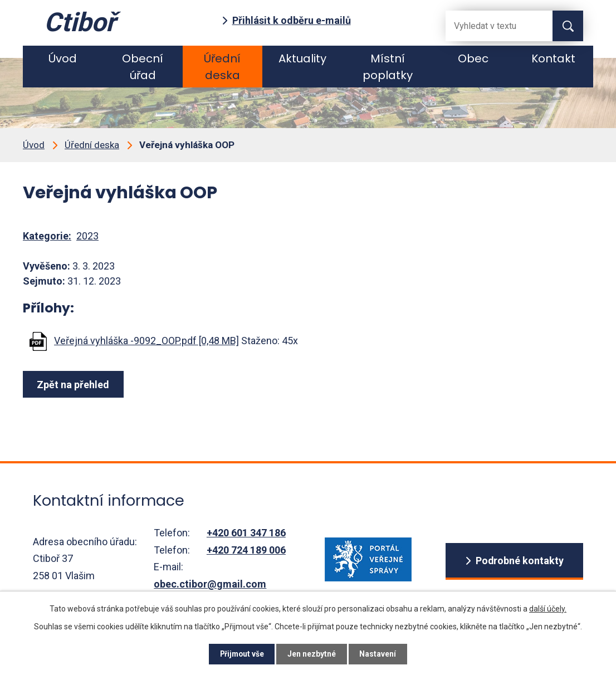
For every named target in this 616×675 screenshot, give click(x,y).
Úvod (63, 58)
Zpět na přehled (74, 385)
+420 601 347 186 (246, 533)
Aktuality (302, 58)
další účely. (548, 608)
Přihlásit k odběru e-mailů (292, 20)
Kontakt (553, 58)
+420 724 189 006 (246, 550)
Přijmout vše (240, 654)
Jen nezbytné (313, 654)
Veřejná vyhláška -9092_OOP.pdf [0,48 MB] (146, 341)
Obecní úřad (143, 67)
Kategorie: (47, 236)
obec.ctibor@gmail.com (210, 584)
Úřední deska (222, 67)
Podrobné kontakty (519, 561)
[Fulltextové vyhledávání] (490, 26)
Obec (473, 58)
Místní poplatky (388, 67)
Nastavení (380, 654)
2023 (87, 236)
